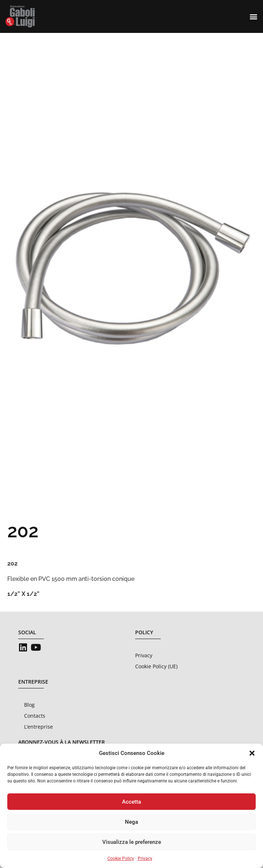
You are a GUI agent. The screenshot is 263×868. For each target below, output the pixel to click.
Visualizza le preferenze (132, 842)
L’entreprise (39, 727)
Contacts (35, 716)
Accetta (131, 802)
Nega (131, 822)
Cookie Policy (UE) (156, 666)
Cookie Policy (121, 858)
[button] (252, 753)
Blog (29, 705)
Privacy (145, 858)
